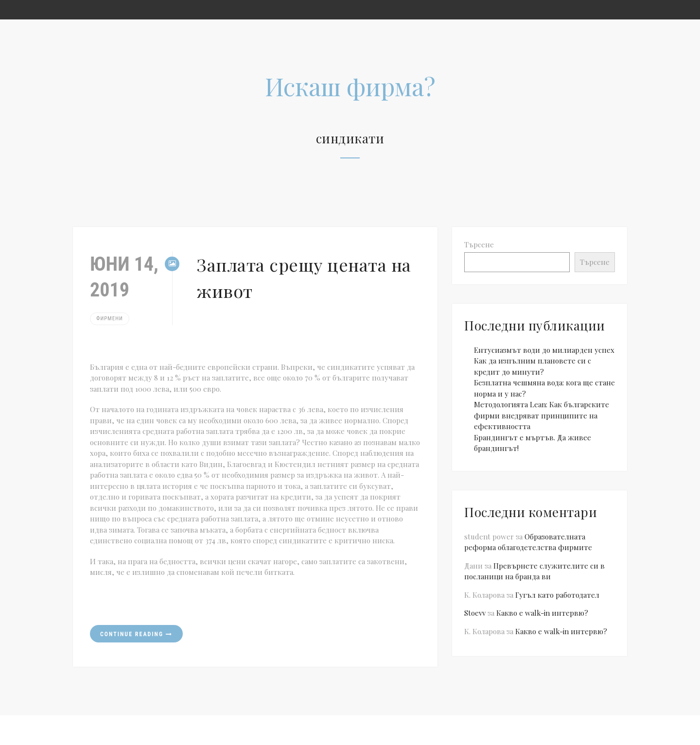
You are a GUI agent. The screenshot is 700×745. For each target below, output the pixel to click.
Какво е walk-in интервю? (542, 613)
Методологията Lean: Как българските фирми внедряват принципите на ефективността (542, 415)
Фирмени (110, 319)
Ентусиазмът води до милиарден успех (544, 350)
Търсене (479, 244)
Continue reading (136, 634)
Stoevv (475, 613)
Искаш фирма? (350, 86)
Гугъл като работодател (557, 595)
